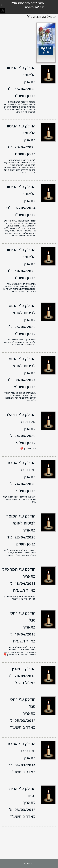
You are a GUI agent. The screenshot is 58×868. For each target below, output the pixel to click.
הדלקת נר (46, 50)
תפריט (29, 864)
